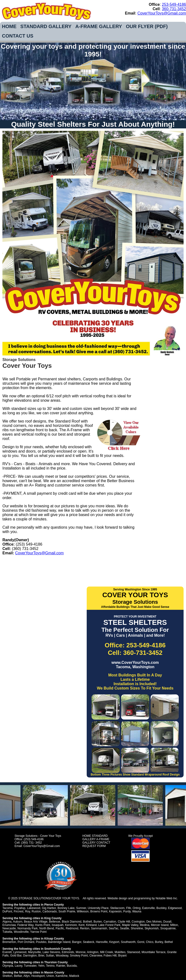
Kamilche (62, 976)
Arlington (93, 952)
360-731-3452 (174, 9)
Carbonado (50, 911)
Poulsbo (41, 942)
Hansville (102, 942)
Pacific (60, 928)
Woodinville (21, 932)
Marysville (35, 952)
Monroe (81, 952)
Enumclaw (9, 925)
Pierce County (54, 905)
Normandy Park (27, 928)
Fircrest (19, 911)
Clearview (96, 956)
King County (53, 918)
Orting (137, 908)
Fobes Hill (110, 956)
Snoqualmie (168, 928)
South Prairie (67, 911)
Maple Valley (130, 925)
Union (50, 976)
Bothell (88, 922)
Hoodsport (38, 976)
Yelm (41, 966)
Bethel (169, 942)
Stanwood (134, 952)
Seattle (125, 928)
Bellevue (55, 922)
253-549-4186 (174, 4)
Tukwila (7, 932)
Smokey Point (79, 956)
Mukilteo (120, 952)
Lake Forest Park (109, 925)
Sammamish (99, 928)
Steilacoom (117, 908)
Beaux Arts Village (36, 922)
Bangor (77, 942)
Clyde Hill (124, 922)
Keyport (114, 942)
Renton (85, 928)
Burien (98, 922)
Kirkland (91, 925)
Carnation (110, 922)
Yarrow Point (39, 932)
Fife (129, 908)
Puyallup (20, 908)
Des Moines (154, 922)
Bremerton (9, 942)
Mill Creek (106, 952)
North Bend (47, 928)
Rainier (61, 966)
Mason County (54, 972)
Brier (41, 956)
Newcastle (9, 928)
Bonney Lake (66, 908)
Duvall (167, 922)
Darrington (30, 956)
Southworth (128, 942)
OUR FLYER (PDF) (147, 26)
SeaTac (114, 928)
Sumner (81, 908)
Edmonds (68, 952)
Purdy (127, 911)
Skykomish (152, 928)
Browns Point (99, 911)
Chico (150, 942)
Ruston (36, 911)
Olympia (8, 966)
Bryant (122, 956)
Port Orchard (26, 942)
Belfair (18, 976)
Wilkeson (83, 911)
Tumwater (30, 966)
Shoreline (137, 928)
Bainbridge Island (59, 942)
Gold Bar (16, 956)
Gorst (141, 942)
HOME (9, 26)
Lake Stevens (51, 952)
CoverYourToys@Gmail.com (162, 13)
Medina (144, 925)
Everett (7, 952)
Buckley (161, 908)
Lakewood (34, 908)
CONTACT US (18, 36)
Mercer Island (160, 925)
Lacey (19, 966)
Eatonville (148, 908)
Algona (7, 922)
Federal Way (25, 925)
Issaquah (58, 925)
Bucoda (72, 966)
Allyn (27, 976)
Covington (138, 922)
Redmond (72, 928)
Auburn (18, 922)
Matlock (74, 976)
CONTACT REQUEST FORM (96, 844)
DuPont (7, 911)
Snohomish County (58, 949)
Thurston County (56, 962)
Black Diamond (72, 922)
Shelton (7, 976)
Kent (81, 925)
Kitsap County (54, 939)
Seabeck (89, 942)
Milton (174, 925)
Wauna (137, 911)
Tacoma (8, 908)
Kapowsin (115, 911)
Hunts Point (43, 925)
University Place (98, 908)
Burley (159, 942)
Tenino (50, 966)
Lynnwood (20, 952)
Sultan (50, 956)
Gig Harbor (49, 908)
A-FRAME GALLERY (99, 26)
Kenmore (71, 925)
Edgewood (175, 908)
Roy (27, 911)
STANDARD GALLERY (46, 26)
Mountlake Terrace (154, 952)
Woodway (62, 956)
